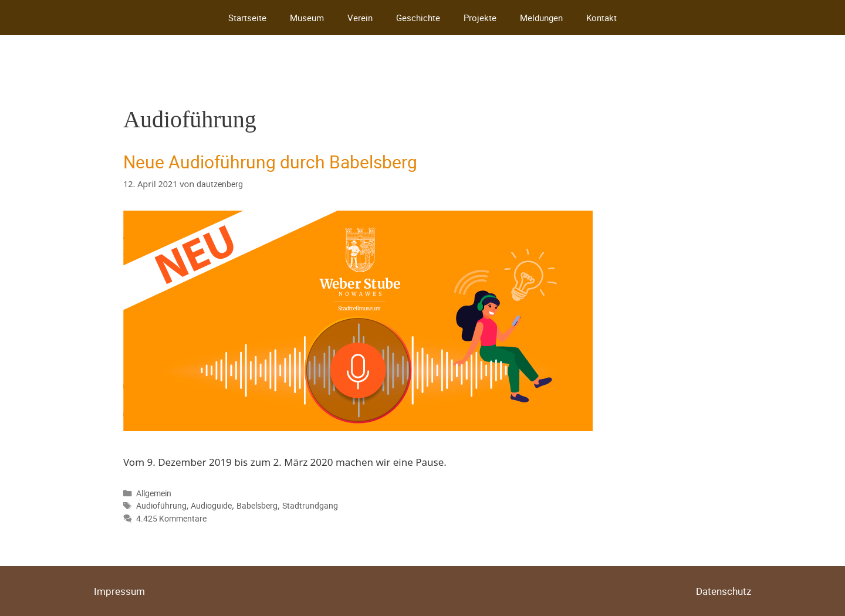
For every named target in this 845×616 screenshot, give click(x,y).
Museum (307, 18)
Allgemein (154, 493)
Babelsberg (257, 505)
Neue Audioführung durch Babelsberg (270, 162)
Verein (360, 18)
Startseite (247, 18)
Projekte (480, 18)
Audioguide (211, 505)
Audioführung (161, 505)
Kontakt (601, 18)
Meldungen (541, 18)
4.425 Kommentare (171, 518)
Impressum (119, 591)
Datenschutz (724, 591)
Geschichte (418, 18)
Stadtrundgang (310, 505)
